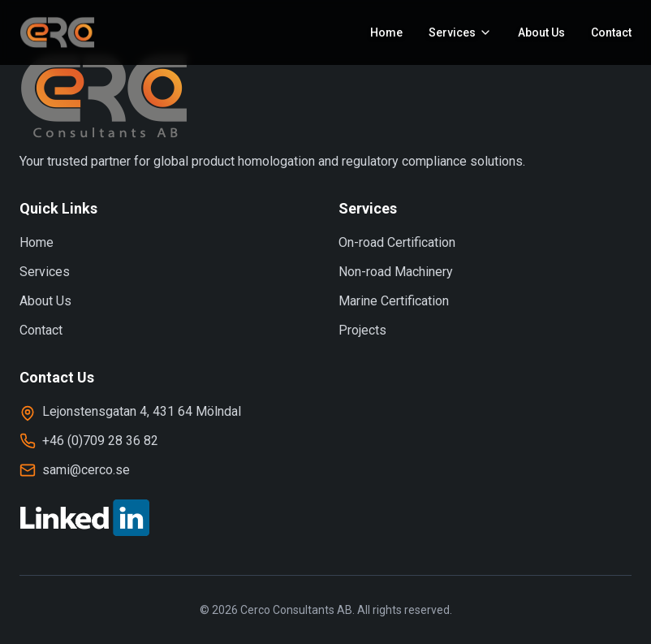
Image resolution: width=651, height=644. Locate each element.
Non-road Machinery (396, 272)
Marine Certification (394, 301)
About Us (541, 32)
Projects (362, 330)
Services (45, 272)
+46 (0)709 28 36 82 (100, 441)
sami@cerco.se (86, 470)
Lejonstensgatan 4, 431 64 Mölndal (142, 411)
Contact (611, 32)
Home (386, 32)
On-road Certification (397, 242)
